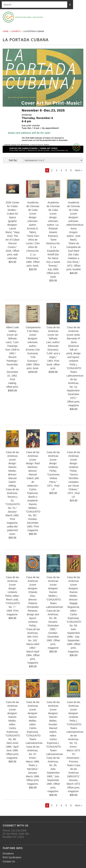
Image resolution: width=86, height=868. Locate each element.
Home (6, 31)
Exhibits (16, 31)
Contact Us (9, 861)
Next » (79, 170)
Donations (8, 853)
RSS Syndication (12, 857)
